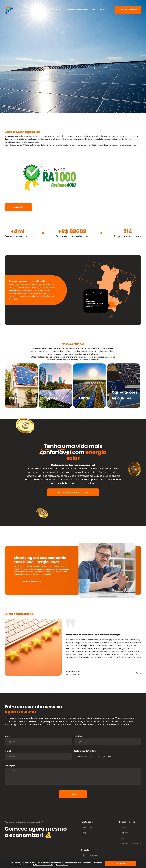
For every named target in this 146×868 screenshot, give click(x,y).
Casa (123, 827)
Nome (7, 736)
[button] (141, 673)
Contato (103, 10)
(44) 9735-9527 (91, 855)
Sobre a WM (87, 827)
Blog (93, 10)
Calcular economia (128, 10)
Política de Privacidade (43, 865)
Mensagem (10, 766)
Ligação (96, 756)
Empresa (124, 833)
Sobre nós (44, 10)
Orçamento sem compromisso (73, 492)
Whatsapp (82, 756)
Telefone (78, 736)
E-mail (8, 751)
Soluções (58, 10)
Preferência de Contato (85, 751)
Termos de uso (62, 865)
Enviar (73, 794)
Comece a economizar (77, 10)
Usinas (124, 838)
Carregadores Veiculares (131, 843)
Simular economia (32, 581)
